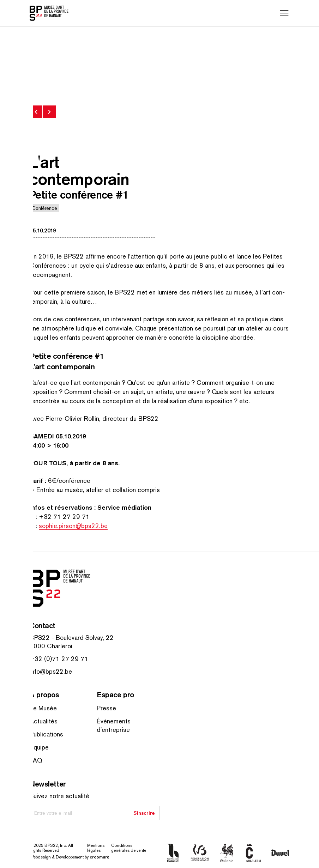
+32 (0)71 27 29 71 (59, 659)
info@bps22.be (51, 671)
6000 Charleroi (51, 646)
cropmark (99, 857)
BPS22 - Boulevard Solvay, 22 (72, 638)
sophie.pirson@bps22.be (73, 526)
